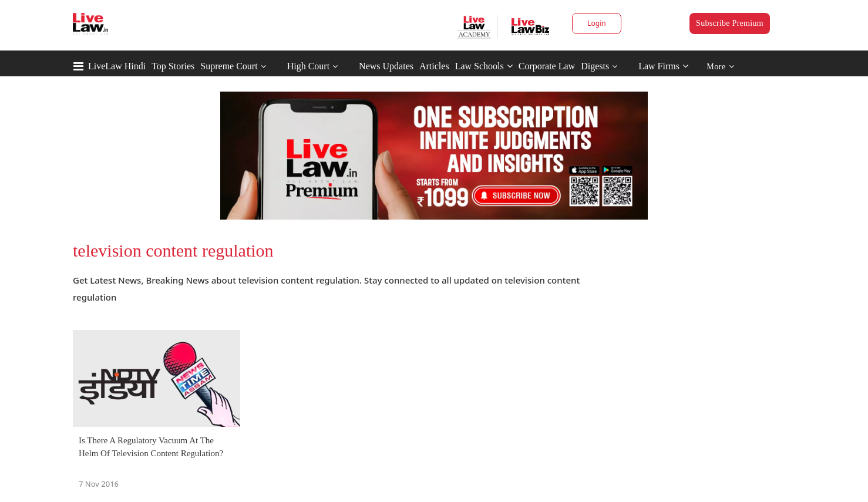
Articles (434, 66)
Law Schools (484, 66)
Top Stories (173, 66)
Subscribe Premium (730, 23)
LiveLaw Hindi (117, 66)
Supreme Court (229, 66)
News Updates (386, 66)
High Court (308, 66)
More (720, 67)
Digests (595, 66)
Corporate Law (547, 66)
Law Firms (663, 66)
